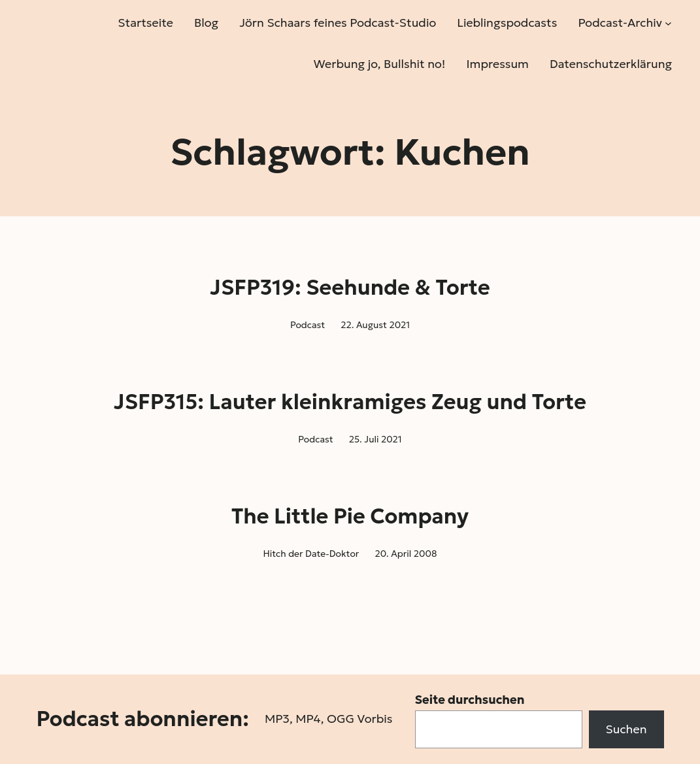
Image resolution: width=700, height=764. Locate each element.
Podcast (308, 325)
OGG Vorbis (360, 719)
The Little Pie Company (350, 516)
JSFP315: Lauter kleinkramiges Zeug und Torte (350, 402)
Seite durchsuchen (470, 700)
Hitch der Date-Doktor (311, 554)
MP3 (277, 719)
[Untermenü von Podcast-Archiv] (668, 23)
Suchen (626, 729)
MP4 (308, 719)
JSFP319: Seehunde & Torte (350, 288)
